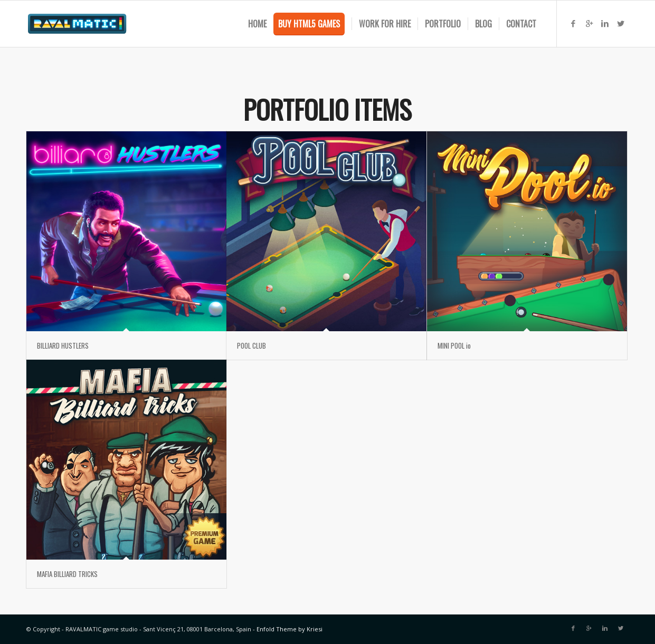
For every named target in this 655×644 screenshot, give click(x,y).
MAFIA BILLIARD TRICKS (67, 574)
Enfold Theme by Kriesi (289, 629)
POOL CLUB (251, 345)
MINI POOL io (454, 345)
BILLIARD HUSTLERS (63, 345)
